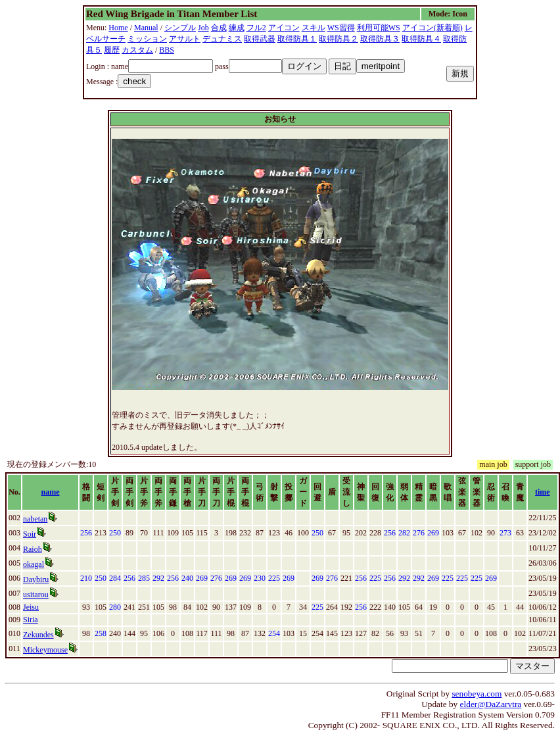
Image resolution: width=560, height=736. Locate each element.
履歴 (112, 50)
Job (203, 28)
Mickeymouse (45, 650)
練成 (237, 28)
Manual (146, 28)
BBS (167, 50)
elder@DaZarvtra (491, 704)
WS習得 (341, 28)
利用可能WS (379, 28)
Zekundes (38, 635)
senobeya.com (477, 694)
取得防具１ (297, 39)
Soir (30, 534)
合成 (219, 28)
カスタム (137, 50)
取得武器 (260, 39)
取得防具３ (380, 39)
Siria (31, 620)
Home (118, 28)
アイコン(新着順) (432, 28)
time (543, 492)
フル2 (256, 28)
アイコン (284, 28)
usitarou (36, 595)
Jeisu (31, 607)
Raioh (33, 549)
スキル (314, 28)
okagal (34, 564)
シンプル (180, 28)
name (51, 492)
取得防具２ (338, 39)
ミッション (147, 39)
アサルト (185, 39)
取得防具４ (421, 39)
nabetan (35, 519)
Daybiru (36, 579)
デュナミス (222, 39)
